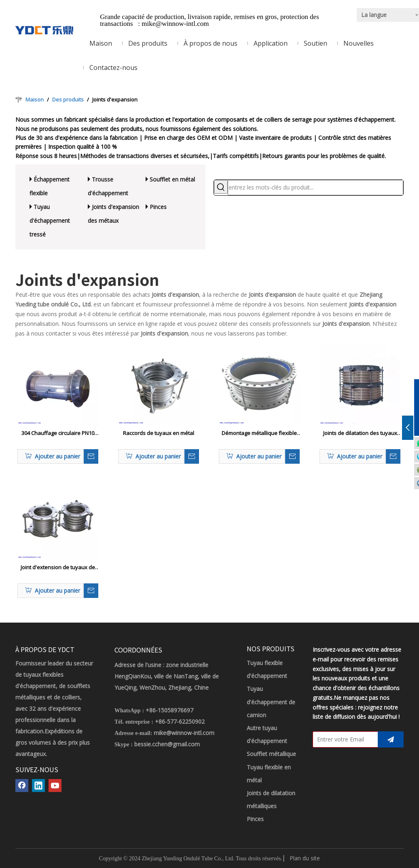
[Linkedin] (38, 786)
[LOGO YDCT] (44, 30)
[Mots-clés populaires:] (221, 187)
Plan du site (305, 858)
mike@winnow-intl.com (175, 24)
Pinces (158, 207)
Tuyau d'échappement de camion (271, 702)
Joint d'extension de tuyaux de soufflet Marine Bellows (58, 568)
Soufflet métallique (271, 754)
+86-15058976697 (169, 710)
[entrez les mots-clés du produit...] (315, 188)
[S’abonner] (391, 739)
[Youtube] (55, 786)
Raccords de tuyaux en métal (159, 433)
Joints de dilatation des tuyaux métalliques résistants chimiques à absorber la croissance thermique (360, 433)
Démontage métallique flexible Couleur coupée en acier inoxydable (259, 433)
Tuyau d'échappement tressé (50, 221)
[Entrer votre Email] (344, 739)
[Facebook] (22, 786)
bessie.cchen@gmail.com (167, 744)
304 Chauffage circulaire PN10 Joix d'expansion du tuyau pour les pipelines (58, 433)
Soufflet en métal (172, 179)
